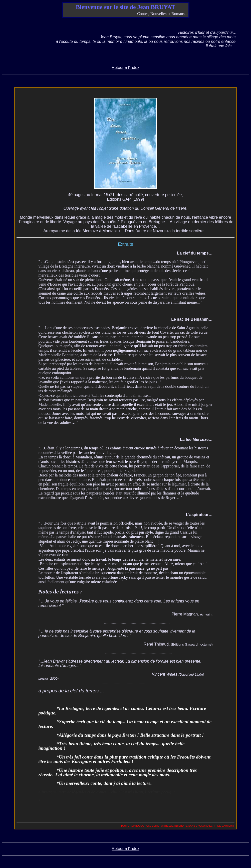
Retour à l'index (126, 68)
